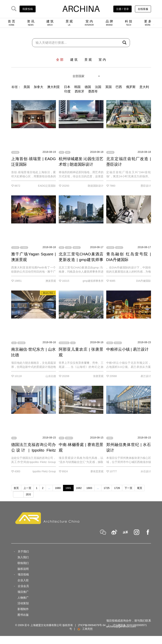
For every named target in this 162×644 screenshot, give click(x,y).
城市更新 (110, 152)
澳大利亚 (54, 87)
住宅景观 (15, 152)
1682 (79, 488)
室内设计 (119, 248)
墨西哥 (93, 91)
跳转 (29, 494)
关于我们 (23, 551)
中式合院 (110, 248)
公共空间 (15, 248)
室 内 (89, 23)
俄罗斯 (131, 87)
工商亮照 (85, 629)
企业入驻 (23, 580)
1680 (58, 488)
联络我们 (23, 563)
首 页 (11, 23)
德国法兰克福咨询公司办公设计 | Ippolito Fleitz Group (34, 450)
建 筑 (50, 23)
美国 (27, 87)
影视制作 (23, 609)
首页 (16, 488)
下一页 (128, 488)
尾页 (140, 488)
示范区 (110, 438)
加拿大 (38, 87)
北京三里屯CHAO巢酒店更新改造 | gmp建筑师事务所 (81, 260)
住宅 (62, 152)
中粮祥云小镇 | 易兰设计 (127, 349)
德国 (88, 87)
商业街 (110, 343)
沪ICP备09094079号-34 (92, 625)
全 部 (60, 60)
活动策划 (23, 603)
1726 (117, 488)
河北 (73, 343)
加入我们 (23, 557)
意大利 (144, 87)
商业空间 (118, 343)
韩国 (77, 87)
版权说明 (23, 569)
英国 (108, 87)
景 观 (69, 23)
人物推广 (23, 598)
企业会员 (23, 586)
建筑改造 (77, 248)
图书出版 (23, 615)
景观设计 (69, 438)
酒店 (62, 248)
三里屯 (68, 248)
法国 (98, 87)
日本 (67, 87)
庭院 (68, 152)
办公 (14, 438)
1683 (89, 488)
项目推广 (23, 592)
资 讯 (31, 23)
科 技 (129, 23)
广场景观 (24, 248)
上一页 (27, 488)
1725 (107, 488)
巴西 (119, 87)
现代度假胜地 (64, 343)
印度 (67, 91)
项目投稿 (23, 574)
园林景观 (21, 343)
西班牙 (80, 91)
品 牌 (109, 23)
